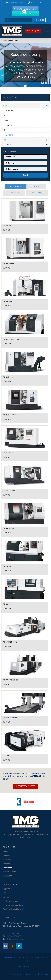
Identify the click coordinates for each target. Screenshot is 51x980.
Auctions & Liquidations (13, 909)
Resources (7, 868)
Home (5, 40)
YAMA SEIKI (8, 135)
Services (6, 864)
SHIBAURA (8, 125)
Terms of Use (31, 974)
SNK (6, 130)
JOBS (6, 115)
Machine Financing (11, 901)
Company (7, 856)
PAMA (6, 120)
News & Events (9, 872)
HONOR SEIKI (9, 110)
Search (40, 20)
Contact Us (8, 876)
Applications (8, 889)
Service (6, 897)
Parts (5, 893)
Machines (7, 860)
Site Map (44, 974)
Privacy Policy (16, 974)
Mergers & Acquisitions (13, 905)
